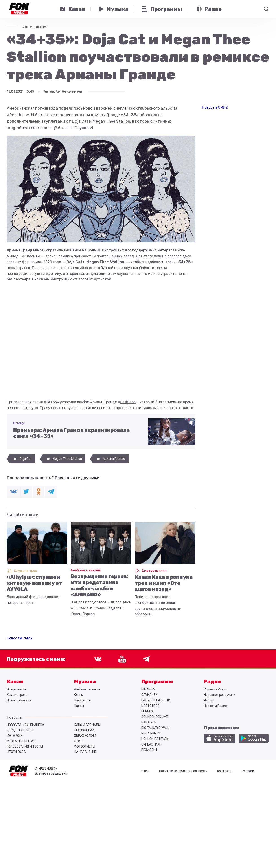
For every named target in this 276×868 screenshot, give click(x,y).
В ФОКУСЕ (149, 722)
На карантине (85, 752)
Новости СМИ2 (20, 638)
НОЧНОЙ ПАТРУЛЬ (155, 739)
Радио (212, 682)
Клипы (79, 695)
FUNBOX (147, 711)
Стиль (79, 741)
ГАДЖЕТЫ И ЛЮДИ (156, 700)
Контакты (225, 771)
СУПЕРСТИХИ (151, 744)
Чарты (79, 706)
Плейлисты (83, 700)
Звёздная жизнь (21, 730)
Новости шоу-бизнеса (25, 725)
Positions (128, 402)
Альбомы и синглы (86, 570)
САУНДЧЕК (149, 695)
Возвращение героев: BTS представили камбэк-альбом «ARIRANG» (100, 585)
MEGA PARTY (151, 733)
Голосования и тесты (25, 747)
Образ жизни (85, 736)
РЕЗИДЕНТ (149, 750)
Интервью (15, 736)
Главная (27, 27)
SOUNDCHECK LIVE (155, 717)
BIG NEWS (148, 689)
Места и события (21, 741)
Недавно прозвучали (220, 695)
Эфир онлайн (16, 689)
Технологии (84, 730)
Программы (157, 682)
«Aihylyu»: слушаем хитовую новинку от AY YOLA (34, 583)
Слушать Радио (216, 689)
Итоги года (16, 752)
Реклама (248, 771)
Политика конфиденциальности (183, 771)
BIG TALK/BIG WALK (155, 728)
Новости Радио (215, 706)
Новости (42, 27)
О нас (145, 771)
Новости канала (19, 700)
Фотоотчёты (85, 747)
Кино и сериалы (87, 725)
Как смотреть (17, 695)
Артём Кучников (69, 92)
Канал (15, 682)
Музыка (85, 682)
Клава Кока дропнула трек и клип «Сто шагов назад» (164, 583)
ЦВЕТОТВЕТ (150, 706)
